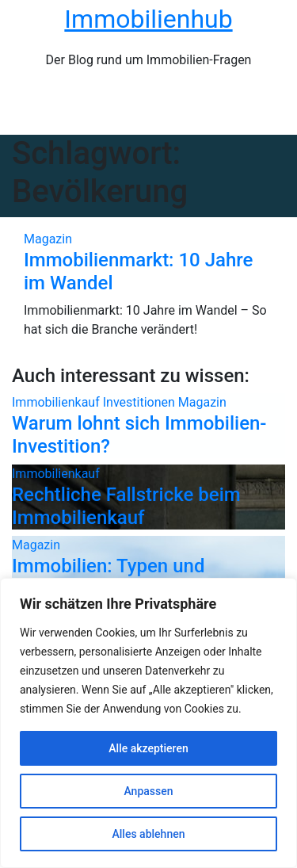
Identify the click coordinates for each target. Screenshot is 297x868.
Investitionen (141, 402)
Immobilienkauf (57, 402)
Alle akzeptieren (148, 748)
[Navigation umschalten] (158, 109)
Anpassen (148, 791)
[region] (148, 723)
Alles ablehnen (149, 834)
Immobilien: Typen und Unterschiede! (108, 577)
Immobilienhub (148, 19)
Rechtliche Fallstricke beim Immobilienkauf (126, 506)
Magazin (48, 239)
